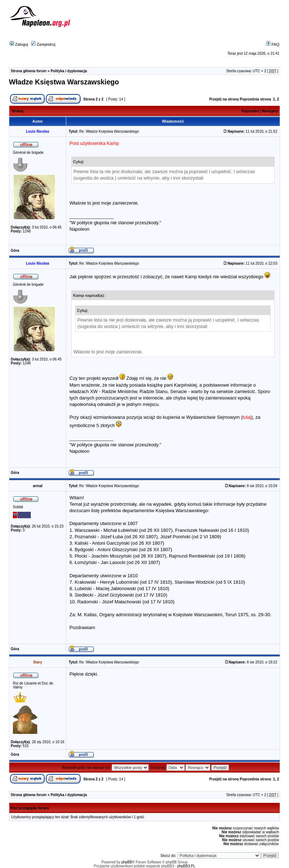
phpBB (127, 862)
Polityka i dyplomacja (69, 71)
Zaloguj (19, 44)
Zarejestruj (43, 44)
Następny (270, 111)
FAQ (273, 44)
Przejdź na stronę (224, 99)
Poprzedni (250, 111)
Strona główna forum (29, 71)
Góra (15, 251)
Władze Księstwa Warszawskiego (64, 82)
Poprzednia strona (256, 99)
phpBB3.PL (186, 866)
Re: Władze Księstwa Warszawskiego (109, 131)
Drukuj (18, 111)
